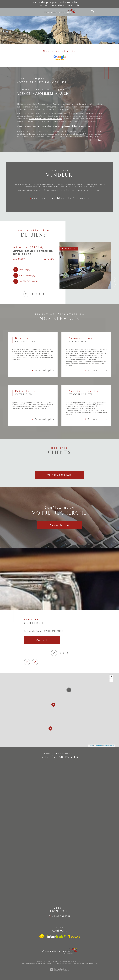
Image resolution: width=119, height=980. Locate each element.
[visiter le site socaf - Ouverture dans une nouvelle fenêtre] (74, 936)
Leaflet (91, 746)
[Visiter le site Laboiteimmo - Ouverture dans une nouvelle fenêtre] (59, 972)
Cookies (93, 963)
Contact (115, 283)
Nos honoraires (29, 963)
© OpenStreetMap (109, 746)
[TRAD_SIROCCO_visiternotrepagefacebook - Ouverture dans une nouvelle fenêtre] (27, 662)
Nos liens (72, 963)
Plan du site (41, 963)
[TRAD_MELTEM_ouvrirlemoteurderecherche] (92, 12)
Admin (65, 963)
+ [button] (111, 676)
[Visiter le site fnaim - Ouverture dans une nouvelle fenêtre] (42, 936)
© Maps (98, 746)
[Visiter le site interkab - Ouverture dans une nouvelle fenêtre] (56, 936)
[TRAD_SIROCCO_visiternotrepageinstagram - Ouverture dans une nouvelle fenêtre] (35, 662)
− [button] (111, 680)
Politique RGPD (83, 963)
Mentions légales (54, 963)
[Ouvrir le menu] (104, 12)
